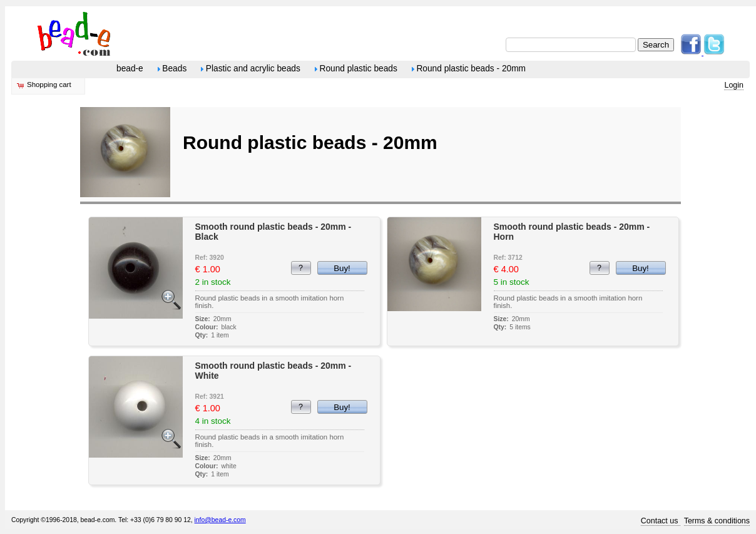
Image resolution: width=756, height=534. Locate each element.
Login (734, 85)
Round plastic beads (356, 69)
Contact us (661, 521)
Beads (172, 69)
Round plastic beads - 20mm (469, 69)
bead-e (130, 69)
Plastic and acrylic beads (251, 69)
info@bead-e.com (220, 520)
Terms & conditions (717, 521)
